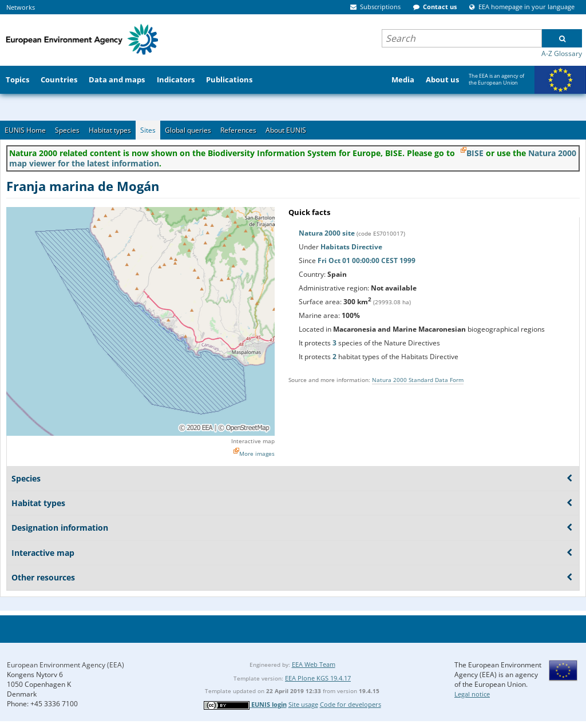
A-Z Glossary (562, 53)
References (238, 130)
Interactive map (253, 441)
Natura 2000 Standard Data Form (418, 380)
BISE (475, 153)
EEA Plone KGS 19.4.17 (318, 678)
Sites (148, 130)
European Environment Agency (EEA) (66, 665)
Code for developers (351, 704)
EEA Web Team (314, 664)
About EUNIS (286, 130)
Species (67, 130)
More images (257, 453)
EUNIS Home (25, 130)
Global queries (188, 130)
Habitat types (110, 130)
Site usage (303, 704)
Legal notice (472, 694)
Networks (21, 7)
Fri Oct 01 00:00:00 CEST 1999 (367, 260)
